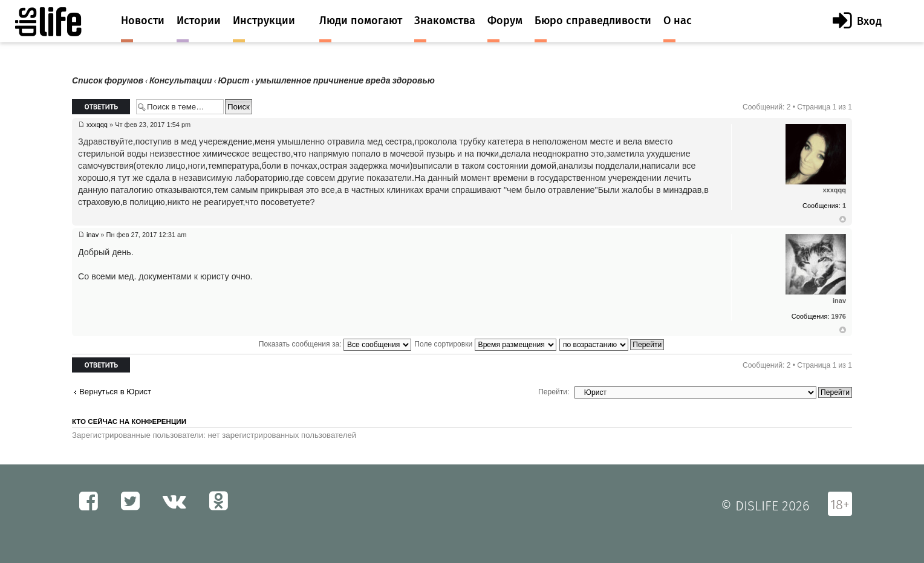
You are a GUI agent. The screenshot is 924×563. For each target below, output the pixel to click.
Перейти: (554, 392)
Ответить (101, 107)
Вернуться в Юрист (115, 392)
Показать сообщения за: (335, 344)
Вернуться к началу (843, 220)
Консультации (181, 81)
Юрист (234, 81)
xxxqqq (97, 125)
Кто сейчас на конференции (129, 421)
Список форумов (108, 81)
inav (93, 235)
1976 (839, 316)
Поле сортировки (485, 344)
